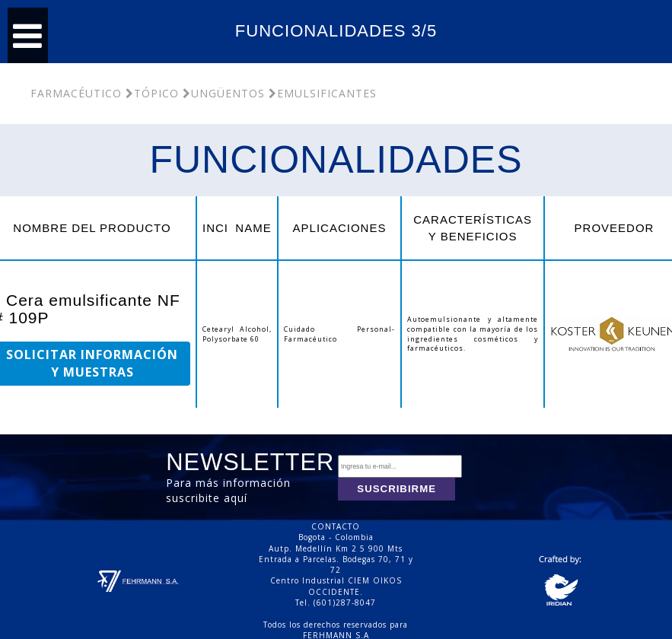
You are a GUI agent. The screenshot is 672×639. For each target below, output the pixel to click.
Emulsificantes (323, 93)
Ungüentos (224, 93)
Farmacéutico (76, 93)
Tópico (152, 93)
